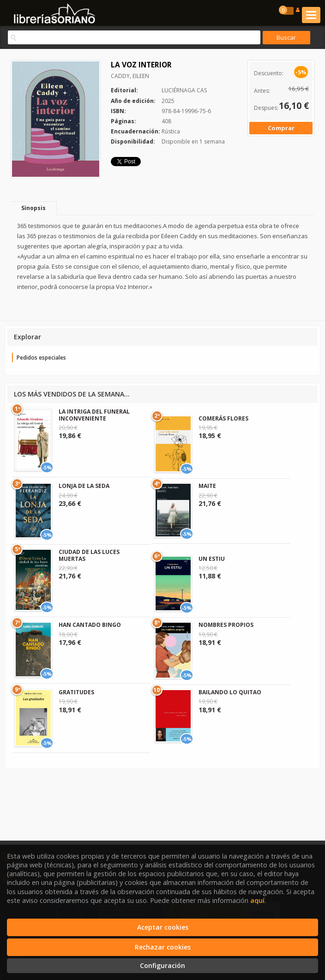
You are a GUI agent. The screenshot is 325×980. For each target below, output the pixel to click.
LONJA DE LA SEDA (84, 486)
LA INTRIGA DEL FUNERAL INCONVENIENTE (94, 415)
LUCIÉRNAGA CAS (184, 90)
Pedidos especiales (41, 358)
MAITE (207, 486)
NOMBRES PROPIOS (226, 625)
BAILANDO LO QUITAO (230, 692)
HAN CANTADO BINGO (90, 625)
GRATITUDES (76, 692)
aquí (257, 900)
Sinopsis (33, 208)
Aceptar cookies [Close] (163, 927)
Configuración (162, 965)
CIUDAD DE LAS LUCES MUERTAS (89, 555)
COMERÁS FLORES (223, 418)
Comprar (281, 128)
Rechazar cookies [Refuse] (163, 947)
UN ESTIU (212, 559)
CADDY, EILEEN (130, 76)
